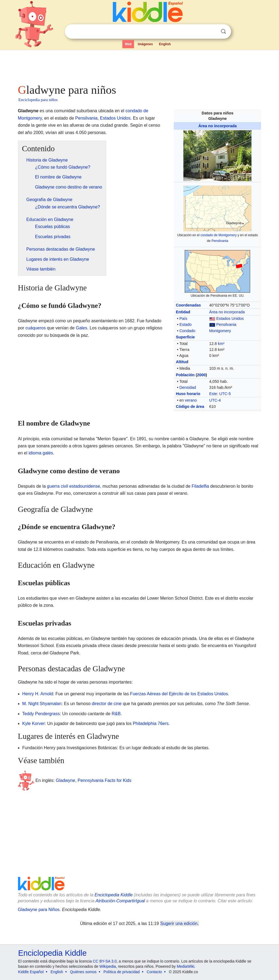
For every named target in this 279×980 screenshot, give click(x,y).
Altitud (182, 362)
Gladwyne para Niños (39, 910)
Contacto (154, 972)
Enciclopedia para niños (38, 100)
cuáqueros (36, 328)
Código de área (190, 406)
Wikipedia (108, 966)
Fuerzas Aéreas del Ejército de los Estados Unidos (179, 694)
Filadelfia (200, 486)
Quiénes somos (83, 972)
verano (191, 400)
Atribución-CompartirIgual (120, 901)
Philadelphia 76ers (151, 723)
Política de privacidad (122, 972)
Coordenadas (188, 305)
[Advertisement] (139, 65)
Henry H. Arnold (38, 694)
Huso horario (188, 394)
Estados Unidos (230, 318)
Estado (185, 324)
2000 (201, 375)
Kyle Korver (34, 723)
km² (221, 344)
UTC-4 (215, 400)
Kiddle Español (31, 972)
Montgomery (220, 331)
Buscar (223, 31)
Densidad (188, 387)
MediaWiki (186, 966)
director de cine (107, 704)
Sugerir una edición (179, 923)
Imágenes (145, 44)
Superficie (185, 337)
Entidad (183, 312)
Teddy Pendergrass (41, 714)
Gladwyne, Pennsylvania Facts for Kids (94, 780)
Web (128, 44)
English (165, 44)
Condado (187, 331)
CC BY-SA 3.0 (105, 961)
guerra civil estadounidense (73, 486)
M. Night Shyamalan (42, 704)
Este (213, 394)
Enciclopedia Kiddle (114, 895)
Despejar (212, 32)
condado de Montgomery (219, 235)
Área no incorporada (218, 126)
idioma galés (41, 453)
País (183, 318)
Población (185, 375)
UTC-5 (225, 394)
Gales (81, 328)
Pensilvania (220, 241)
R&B (116, 714)
